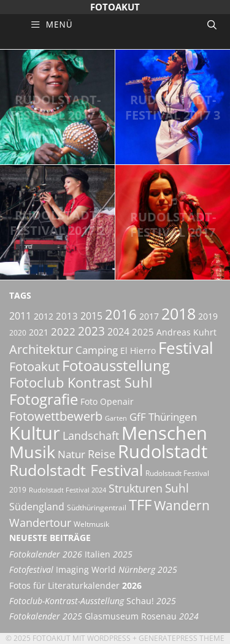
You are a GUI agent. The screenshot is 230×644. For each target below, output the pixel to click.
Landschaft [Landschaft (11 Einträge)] (91, 435)
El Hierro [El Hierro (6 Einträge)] (138, 351)
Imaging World (93, 570)
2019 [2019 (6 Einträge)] (208, 316)
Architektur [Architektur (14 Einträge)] (41, 349)
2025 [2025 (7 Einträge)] (143, 332)
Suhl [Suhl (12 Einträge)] (177, 488)
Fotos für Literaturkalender (75, 586)
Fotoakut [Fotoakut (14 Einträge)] (34, 366)
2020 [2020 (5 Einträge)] (18, 333)
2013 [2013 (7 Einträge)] (67, 316)
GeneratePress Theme (182, 638)
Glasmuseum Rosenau (104, 616)
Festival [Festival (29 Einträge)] (186, 348)
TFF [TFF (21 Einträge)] (140, 505)
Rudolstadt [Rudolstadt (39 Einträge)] (163, 451)
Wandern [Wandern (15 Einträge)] (182, 505)
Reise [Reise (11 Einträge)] (102, 454)
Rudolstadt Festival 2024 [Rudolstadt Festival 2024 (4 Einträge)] (67, 490)
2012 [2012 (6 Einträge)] (44, 316)
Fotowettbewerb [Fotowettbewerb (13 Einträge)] (56, 416)
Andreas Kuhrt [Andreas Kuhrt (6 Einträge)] (186, 332)
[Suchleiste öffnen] (212, 25)
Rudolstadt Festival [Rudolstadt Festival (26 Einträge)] (76, 470)
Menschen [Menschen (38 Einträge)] (164, 433)
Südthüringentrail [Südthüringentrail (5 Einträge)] (97, 508)
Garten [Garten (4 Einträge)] (116, 418)
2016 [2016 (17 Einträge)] (121, 314)
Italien (71, 554)
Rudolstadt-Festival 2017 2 (57, 223)
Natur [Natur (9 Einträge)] (71, 454)
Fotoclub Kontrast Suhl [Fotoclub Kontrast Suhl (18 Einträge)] (81, 382)
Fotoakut (115, 7)
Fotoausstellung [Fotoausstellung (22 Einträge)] (116, 365)
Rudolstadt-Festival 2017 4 (57, 107)
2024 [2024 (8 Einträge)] (118, 332)
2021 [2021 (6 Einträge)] (39, 332)
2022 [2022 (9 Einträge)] (63, 332)
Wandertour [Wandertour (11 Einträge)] (40, 522)
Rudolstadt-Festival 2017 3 (173, 107)
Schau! (93, 601)
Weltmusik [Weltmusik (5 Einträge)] (91, 524)
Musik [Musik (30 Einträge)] (32, 452)
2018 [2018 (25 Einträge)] (178, 313)
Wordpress (109, 638)
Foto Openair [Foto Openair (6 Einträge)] (107, 401)
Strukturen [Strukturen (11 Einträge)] (136, 488)
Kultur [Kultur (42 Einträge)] (35, 433)
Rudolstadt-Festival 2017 (173, 224)
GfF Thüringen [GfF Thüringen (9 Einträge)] (163, 417)
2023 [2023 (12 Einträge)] (91, 331)
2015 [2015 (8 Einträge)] (91, 316)
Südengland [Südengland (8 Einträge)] (37, 507)
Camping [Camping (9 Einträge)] (97, 350)
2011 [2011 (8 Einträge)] (20, 316)
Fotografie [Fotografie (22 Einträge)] (44, 399)
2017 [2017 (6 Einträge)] (149, 316)
